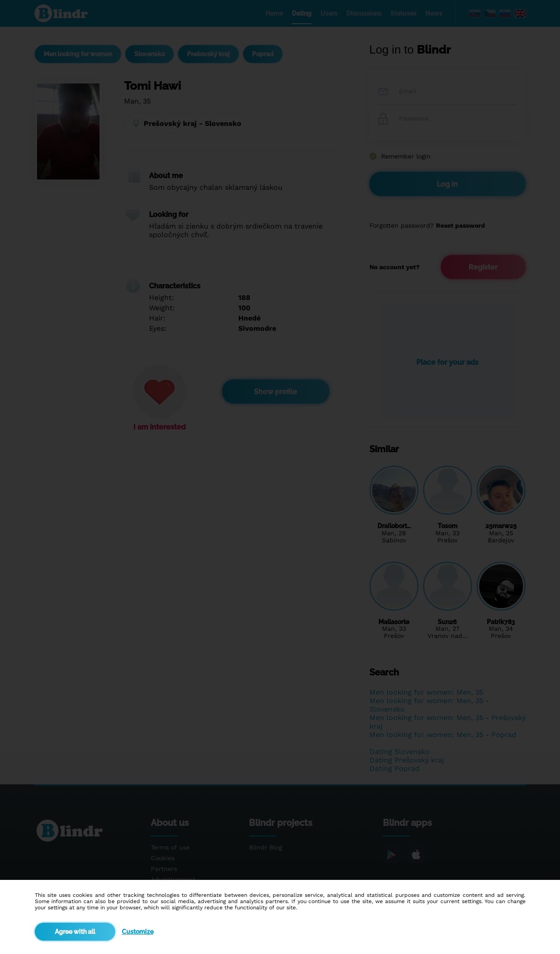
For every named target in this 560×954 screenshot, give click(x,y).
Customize (138, 932)
